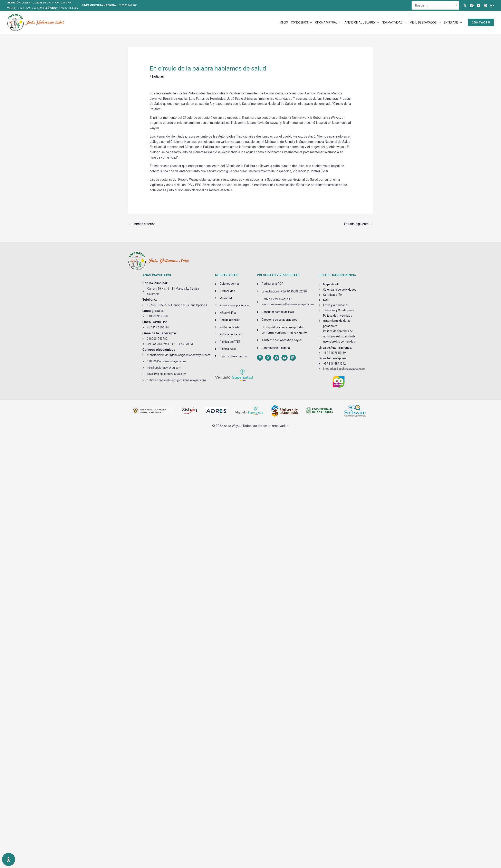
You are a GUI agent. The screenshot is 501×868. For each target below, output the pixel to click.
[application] (310, 22)
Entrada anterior (142, 224)
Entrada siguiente (358, 224)
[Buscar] (456, 5)
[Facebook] (472, 6)
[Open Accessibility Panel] (9, 859)
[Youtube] (479, 6)
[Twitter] (465, 6)
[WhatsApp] (492, 6)
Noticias (158, 77)
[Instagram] (485, 6)
